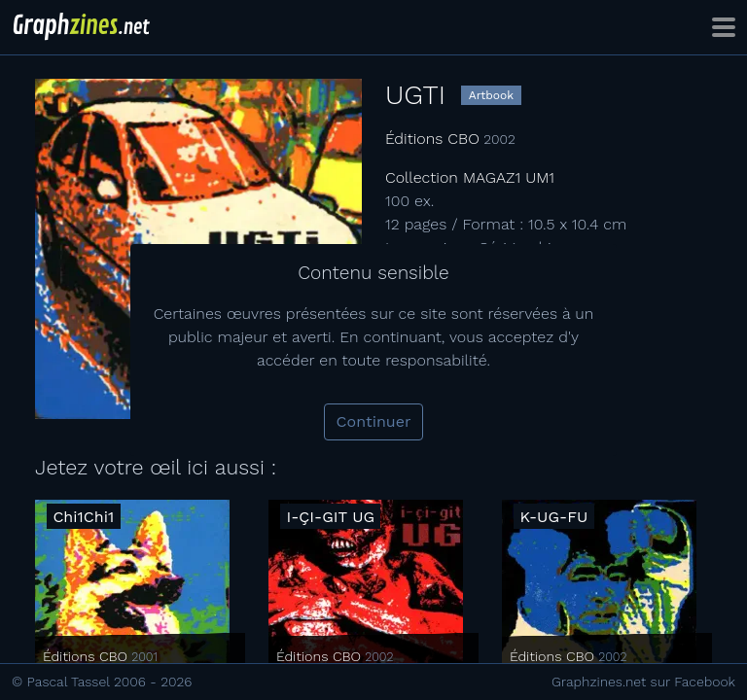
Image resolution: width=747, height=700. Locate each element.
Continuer (374, 421)
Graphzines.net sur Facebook (643, 682)
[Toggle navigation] (724, 27)
